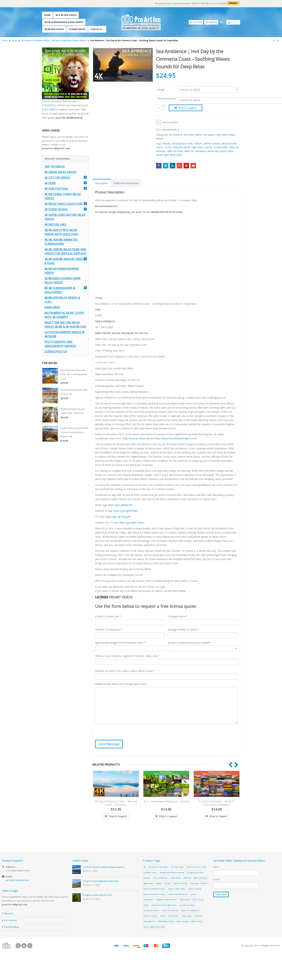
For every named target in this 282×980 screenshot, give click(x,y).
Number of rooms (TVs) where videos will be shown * (125, 671)
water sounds (182, 922)
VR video (198, 916)
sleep (146, 905)
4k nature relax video (158, 867)
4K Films (50, 183)
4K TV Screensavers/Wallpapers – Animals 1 (166, 803)
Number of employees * (109, 630)
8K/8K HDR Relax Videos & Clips (62, 300)
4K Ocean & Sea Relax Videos (186, 135)
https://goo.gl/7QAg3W (118, 517)
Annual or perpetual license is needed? (189, 643)
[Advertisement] (65, 499)
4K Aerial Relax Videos (60, 172)
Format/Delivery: (167, 99)
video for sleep (150, 916)
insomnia (194, 884)
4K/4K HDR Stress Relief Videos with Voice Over (61, 232)
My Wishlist (211, 22)
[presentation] (121, 733)
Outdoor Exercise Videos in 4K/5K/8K (64, 334)
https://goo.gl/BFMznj (126, 511)
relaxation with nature (166, 900)
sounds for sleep (187, 905)
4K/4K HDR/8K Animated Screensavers (61, 242)
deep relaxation (160, 878)
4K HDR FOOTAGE (56, 189)
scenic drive (198, 900)
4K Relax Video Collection (64, 204)
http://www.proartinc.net (136, 439)
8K (205, 867)
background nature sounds (172, 873)
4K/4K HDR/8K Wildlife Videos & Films (65, 261)
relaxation (148, 900)
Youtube (24, 946)
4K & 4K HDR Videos (66, 15)
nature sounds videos (178, 895)
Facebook (159, 166)
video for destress (170, 911)
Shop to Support (188, 108)
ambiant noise (150, 873)
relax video (184, 900)
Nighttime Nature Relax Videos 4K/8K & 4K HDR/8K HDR (65, 325)
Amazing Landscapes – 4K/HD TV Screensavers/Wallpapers (217, 803)
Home (47, 15)
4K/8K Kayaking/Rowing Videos (62, 271)
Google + (179, 166)
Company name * (178, 617)
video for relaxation (195, 151)
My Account (196, 22)
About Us (9, 914)
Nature (198, 144)
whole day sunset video (220, 151)
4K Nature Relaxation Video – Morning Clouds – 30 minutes (116, 803)
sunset (208, 148)
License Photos (56, 351)
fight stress (148, 884)
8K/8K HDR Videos (54, 29)
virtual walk (186, 916)
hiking (167, 884)
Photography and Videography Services (60, 344)
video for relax (175, 151)
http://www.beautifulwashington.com (176, 439)
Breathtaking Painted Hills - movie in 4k (75, 392)
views (163, 916)
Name (216, 867)
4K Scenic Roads (56, 209)
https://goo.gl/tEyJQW (120, 505)
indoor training (180, 884)
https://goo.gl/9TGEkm (132, 523)
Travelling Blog (11, 927)
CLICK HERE (49, 109)
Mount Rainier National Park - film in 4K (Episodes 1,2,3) (74, 374)
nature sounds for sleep (154, 895)
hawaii (159, 884)
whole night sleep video (169, 155)
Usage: (161, 89)
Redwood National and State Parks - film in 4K (72, 411)
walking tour (149, 922)
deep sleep (176, 878)
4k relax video (178, 867)
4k (145, 867)
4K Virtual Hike (55, 224)
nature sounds (212, 144)
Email (193, 166)
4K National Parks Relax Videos (63, 196)
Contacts (96, 29)
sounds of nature (151, 911)
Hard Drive (52, 307)
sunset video (221, 148)
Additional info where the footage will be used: (121, 684)
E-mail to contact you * (108, 617)
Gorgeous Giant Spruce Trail (97, 895)
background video (195, 873)
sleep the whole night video (188, 148)
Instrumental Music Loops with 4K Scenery (64, 315)
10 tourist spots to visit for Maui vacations (104, 867)
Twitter (166, 166)
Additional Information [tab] (126, 183)
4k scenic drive (194, 867)
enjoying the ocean (182, 144)
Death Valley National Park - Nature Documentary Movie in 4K (74, 432)
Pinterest (186, 166)
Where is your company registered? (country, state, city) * (127, 656)
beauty (167, 144)
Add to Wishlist (171, 122)
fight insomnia (200, 878)
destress (187, 878)
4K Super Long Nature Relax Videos (65, 217)
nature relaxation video (154, 889)
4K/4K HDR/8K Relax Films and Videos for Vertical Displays (65, 251)
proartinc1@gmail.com (17, 881)
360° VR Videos (55, 166)
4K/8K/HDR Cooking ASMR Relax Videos (62, 280)
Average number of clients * (184, 630)
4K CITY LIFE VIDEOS (57, 178)
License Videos (77, 29)
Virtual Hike (173, 916)
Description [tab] (102, 183)
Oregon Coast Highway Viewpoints (100, 881)
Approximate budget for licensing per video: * (120, 643)
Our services (11, 921)
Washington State (166, 922)
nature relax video (177, 889)
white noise (197, 922)
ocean (168, 148)
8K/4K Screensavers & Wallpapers (64, 22)
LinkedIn (173, 166)
